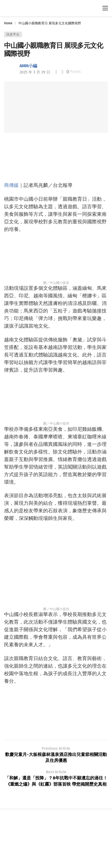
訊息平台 (13, 34)
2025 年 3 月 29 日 (35, 72)
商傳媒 (11, 185)
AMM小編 (28, 66)
